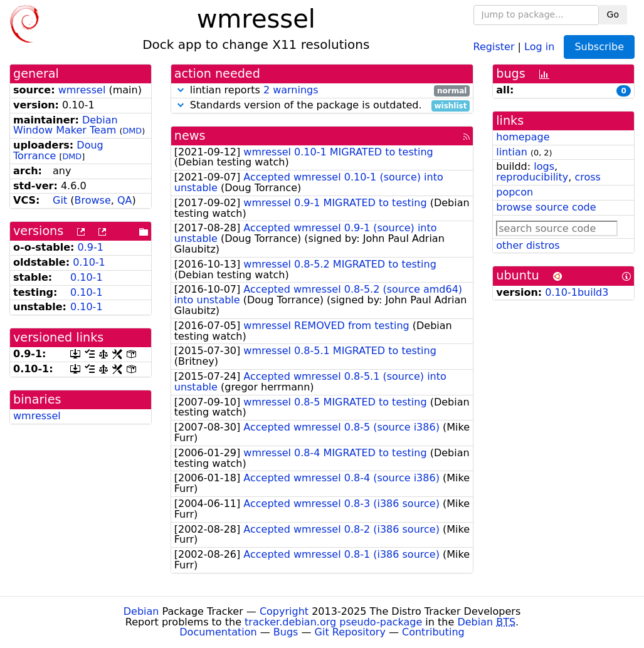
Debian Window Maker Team (66, 125)
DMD (132, 131)
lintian (512, 152)
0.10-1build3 (577, 292)
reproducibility (532, 177)
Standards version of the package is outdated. (322, 106)
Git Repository (350, 632)
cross (587, 177)
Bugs (286, 632)
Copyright (284, 611)
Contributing (433, 632)
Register (494, 46)
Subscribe (599, 47)
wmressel (82, 90)
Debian (141, 611)
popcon (515, 192)
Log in (539, 46)
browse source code (546, 207)
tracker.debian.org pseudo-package (333, 622)
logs (544, 166)
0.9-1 (91, 247)
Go (613, 14)
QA (125, 200)
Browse (93, 200)
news (190, 136)
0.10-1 (89, 262)
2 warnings (291, 90)
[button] (181, 90)
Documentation (218, 632)
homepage (523, 137)
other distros (528, 245)
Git (60, 200)
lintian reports (322, 91)
